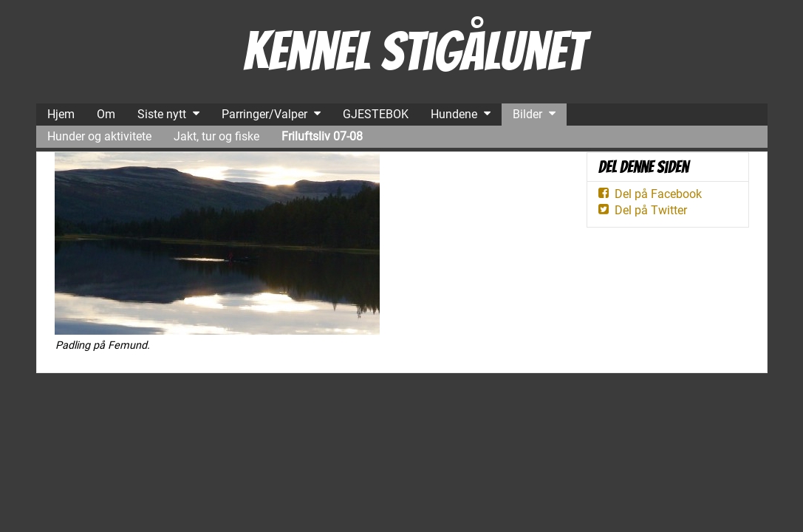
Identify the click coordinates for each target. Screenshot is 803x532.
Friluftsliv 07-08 (322, 136)
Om (106, 114)
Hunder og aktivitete (99, 136)
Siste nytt (162, 114)
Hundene (454, 114)
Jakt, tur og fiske (216, 136)
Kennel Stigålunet (414, 51)
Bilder (527, 114)
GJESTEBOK (376, 114)
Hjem (61, 114)
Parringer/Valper (264, 114)
